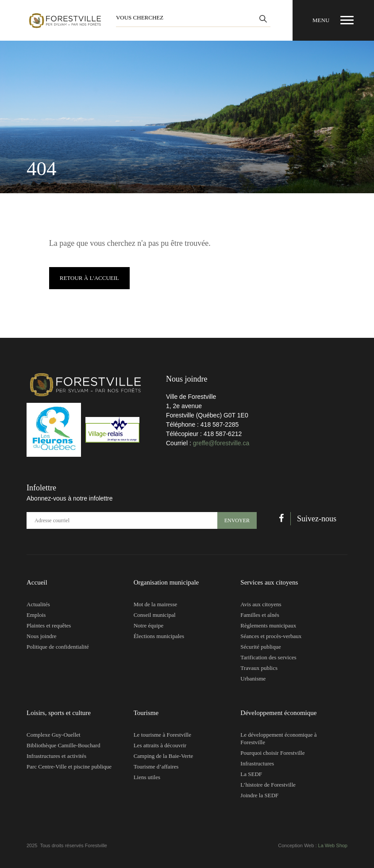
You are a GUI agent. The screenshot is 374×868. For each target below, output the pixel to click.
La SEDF (251, 774)
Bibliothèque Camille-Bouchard (63, 745)
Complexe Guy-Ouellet (54, 735)
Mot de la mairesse (156, 604)
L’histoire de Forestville (268, 785)
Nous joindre (42, 636)
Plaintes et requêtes (49, 625)
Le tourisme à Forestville (162, 735)
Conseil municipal (155, 615)
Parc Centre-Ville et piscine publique (69, 767)
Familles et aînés (260, 615)
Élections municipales (159, 636)
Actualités (38, 604)
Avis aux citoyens (261, 604)
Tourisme (146, 713)
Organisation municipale (166, 582)
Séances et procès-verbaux (271, 636)
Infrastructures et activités (56, 756)
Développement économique (278, 713)
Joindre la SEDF (259, 795)
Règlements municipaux (268, 625)
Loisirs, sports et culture (59, 713)
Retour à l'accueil (89, 278)
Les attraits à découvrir (160, 745)
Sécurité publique (260, 647)
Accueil (37, 582)
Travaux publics (259, 668)
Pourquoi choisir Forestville (272, 753)
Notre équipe (149, 625)
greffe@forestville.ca (221, 443)
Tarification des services (268, 657)
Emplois (36, 615)
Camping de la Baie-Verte (164, 756)
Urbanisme (253, 679)
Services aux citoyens (269, 582)
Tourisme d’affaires (156, 767)
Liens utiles (147, 777)
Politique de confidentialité (58, 647)
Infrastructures (257, 763)
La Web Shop (333, 845)
